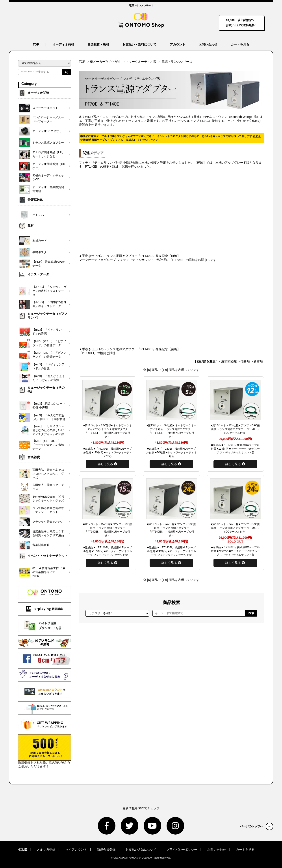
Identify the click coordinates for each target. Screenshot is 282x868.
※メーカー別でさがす (105, 62)
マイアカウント (76, 850)
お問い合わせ (208, 44)
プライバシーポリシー (182, 850)
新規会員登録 (106, 850)
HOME (22, 850)
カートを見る (240, 44)
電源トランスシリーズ (177, 62)
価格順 (245, 361)
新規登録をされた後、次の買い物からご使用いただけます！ (45, 751)
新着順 (258, 361)
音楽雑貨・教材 (98, 44)
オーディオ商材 (63, 44)
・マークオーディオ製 (141, 62)
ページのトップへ (257, 826)
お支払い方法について (141, 850)
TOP (36, 44)
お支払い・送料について (139, 44)
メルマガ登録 (46, 850)
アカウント (178, 44)
